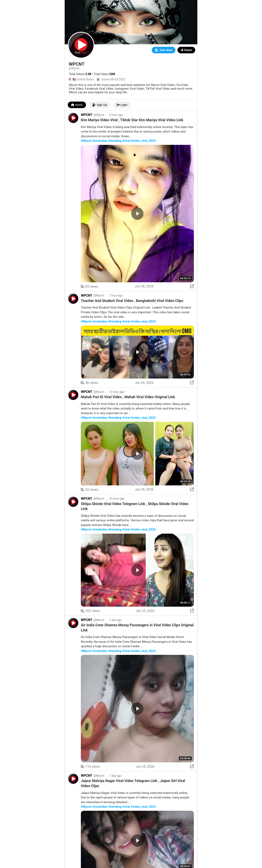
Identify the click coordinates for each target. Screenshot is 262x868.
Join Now (164, 50)
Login (122, 105)
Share (186, 50)
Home (77, 105)
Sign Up (100, 105)
